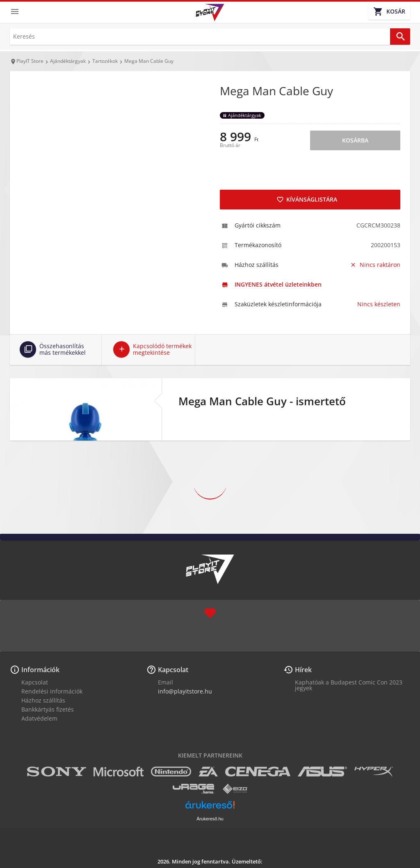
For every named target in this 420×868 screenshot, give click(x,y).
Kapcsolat (35, 682)
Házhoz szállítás (43, 700)
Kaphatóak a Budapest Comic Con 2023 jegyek (349, 685)
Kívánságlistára (307, 199)
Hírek (303, 670)
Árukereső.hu (210, 819)
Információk (40, 670)
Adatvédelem (39, 718)
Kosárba (355, 140)
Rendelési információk (52, 691)
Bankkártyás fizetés (48, 709)
